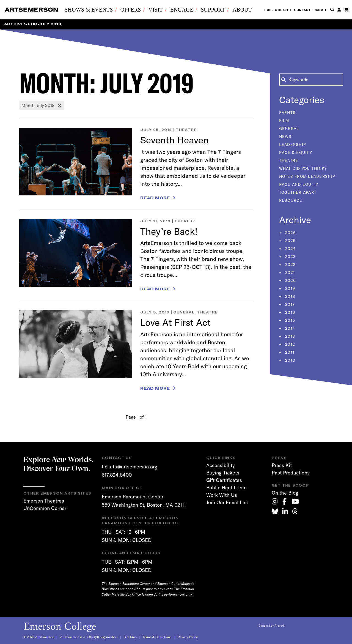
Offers (131, 10)
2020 (290, 280)
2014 (289, 328)
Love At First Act (175, 322)
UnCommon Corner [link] (45, 508)
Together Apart (298, 192)
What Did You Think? (303, 168)
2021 (289, 272)
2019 (289, 288)
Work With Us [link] (222, 495)
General (184, 312)
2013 (289, 336)
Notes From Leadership (307, 176)
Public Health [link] (278, 10)
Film (284, 121)
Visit (156, 10)
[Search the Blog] (311, 80)
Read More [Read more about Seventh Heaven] (155, 198)
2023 (290, 256)
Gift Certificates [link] (224, 480)
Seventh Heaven (174, 140)
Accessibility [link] (221, 465)
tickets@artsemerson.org (130, 467)
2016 (289, 312)
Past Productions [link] (291, 473)
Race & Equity (296, 152)
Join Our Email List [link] (227, 502)
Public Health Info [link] (226, 488)
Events (288, 113)
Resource (291, 200)
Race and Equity (299, 184)
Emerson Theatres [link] (44, 501)
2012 (289, 344)
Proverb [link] (280, 626)
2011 (289, 352)
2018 (289, 296)
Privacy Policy (188, 637)
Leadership (293, 144)
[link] (275, 501)
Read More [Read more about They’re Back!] (155, 289)
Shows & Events (89, 10)
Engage (182, 10)
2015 (289, 320)
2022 (290, 264)
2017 (289, 304)
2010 (290, 360)
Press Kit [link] (282, 465)
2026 (290, 233)
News (285, 137)
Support (213, 10)
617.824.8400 (117, 475)
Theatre (186, 130)
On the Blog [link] (285, 493)
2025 (290, 241)
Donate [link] (320, 10)
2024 (290, 249)
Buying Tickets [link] (223, 473)
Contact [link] (302, 10)
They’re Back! (169, 231)
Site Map (130, 637)
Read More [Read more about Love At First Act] (155, 388)
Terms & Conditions (157, 637)
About (242, 10)
